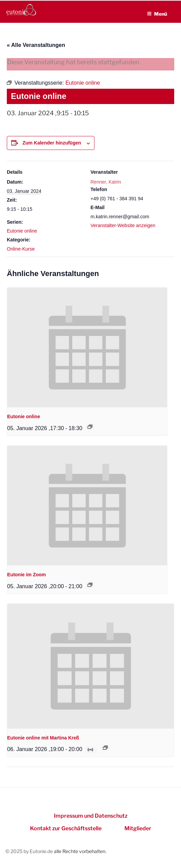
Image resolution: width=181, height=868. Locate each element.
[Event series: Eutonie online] (90, 427)
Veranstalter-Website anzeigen (123, 225)
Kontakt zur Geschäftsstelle (66, 828)
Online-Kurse (21, 249)
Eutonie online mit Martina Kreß (43, 738)
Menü (157, 14)
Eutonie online (22, 231)
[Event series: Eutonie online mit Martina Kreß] (105, 748)
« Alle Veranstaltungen (36, 45)
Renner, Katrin (106, 182)
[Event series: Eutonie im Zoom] (90, 585)
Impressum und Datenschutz (91, 816)
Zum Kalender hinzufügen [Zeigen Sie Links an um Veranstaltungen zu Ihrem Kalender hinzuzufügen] (52, 143)
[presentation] (87, 347)
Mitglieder (138, 828)
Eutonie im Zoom (27, 575)
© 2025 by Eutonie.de (30, 851)
